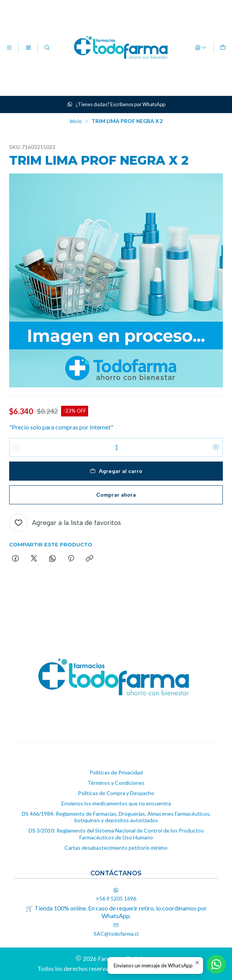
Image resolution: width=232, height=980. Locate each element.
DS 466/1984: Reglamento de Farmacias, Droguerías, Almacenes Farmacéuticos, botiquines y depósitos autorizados (116, 817)
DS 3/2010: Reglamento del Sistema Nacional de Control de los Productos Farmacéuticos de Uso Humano (116, 834)
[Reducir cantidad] (16, 447)
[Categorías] (28, 48)
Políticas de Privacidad (116, 772)
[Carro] (223, 48)
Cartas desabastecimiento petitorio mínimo (116, 848)
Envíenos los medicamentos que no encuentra (116, 803)
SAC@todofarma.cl (116, 930)
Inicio (76, 121)
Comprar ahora (116, 495)
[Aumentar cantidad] (216, 447)
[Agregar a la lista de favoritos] (65, 523)
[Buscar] (47, 48)
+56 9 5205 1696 (116, 895)
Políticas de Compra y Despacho (116, 793)
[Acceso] (201, 48)
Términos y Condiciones (116, 783)
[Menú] (9, 48)
